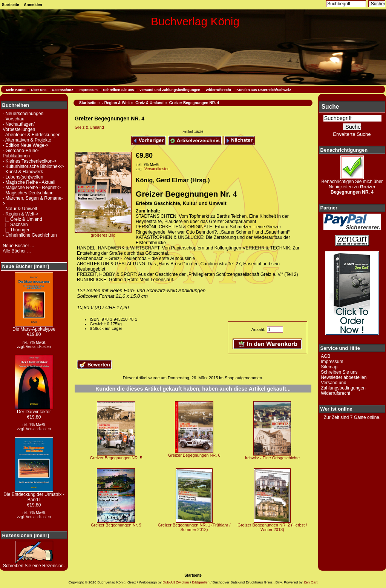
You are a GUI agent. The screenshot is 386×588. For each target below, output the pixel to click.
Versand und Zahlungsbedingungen (170, 90)
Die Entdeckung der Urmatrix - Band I (34, 495)
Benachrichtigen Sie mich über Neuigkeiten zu (352, 185)
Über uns (39, 90)
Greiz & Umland (149, 103)
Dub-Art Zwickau (175, 582)
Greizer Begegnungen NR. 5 (116, 458)
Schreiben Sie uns (118, 90)
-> (21, 214)
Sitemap (329, 367)
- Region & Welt (116, 103)
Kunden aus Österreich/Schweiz (264, 90)
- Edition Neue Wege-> (26, 145)
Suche (330, 107)
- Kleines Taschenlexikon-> (30, 161)
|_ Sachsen (15, 225)
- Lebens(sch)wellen (23, 177)
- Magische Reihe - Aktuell (29, 182)
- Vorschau (13, 119)
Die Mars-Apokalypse (34, 327)
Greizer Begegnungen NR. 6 (194, 455)
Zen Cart (310, 582)
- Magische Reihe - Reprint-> (32, 188)
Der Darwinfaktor (34, 410)
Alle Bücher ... (17, 251)
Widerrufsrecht (218, 90)
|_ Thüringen (17, 230)
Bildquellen (201, 582)
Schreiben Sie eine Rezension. (34, 564)
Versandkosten (38, 347)
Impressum (88, 90)
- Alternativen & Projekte (27, 140)
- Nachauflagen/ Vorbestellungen (19, 127)
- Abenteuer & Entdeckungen (31, 135)
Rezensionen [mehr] (26, 535)
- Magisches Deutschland (28, 193)
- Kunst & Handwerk (23, 172)
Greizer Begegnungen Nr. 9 (116, 525)
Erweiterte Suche (352, 134)
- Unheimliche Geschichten (30, 235)
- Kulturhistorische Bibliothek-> (33, 166)
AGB (325, 356)
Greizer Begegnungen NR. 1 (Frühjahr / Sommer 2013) (194, 527)
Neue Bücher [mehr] (26, 266)
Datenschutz (63, 90)
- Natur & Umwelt (20, 209)
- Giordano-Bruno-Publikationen (21, 153)
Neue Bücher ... (18, 246)
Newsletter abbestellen (344, 377)
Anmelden (33, 5)
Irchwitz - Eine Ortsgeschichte (273, 458)
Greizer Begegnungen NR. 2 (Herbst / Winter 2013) (272, 527)
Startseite (11, 5)
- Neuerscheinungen (23, 114)
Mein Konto (16, 90)
